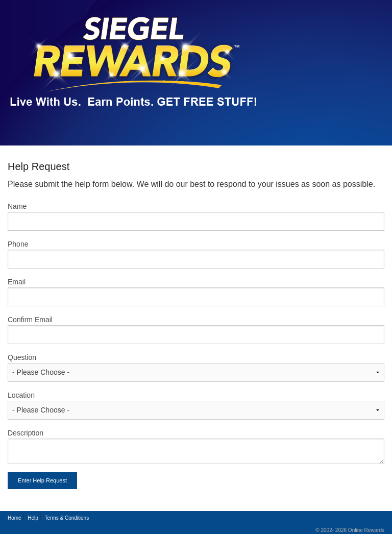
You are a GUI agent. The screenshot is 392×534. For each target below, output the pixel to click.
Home (15, 518)
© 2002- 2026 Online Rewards (350, 530)
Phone (18, 244)
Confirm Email (30, 320)
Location (21, 395)
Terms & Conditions (67, 518)
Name (17, 206)
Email (17, 282)
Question (22, 357)
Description (26, 433)
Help (33, 518)
